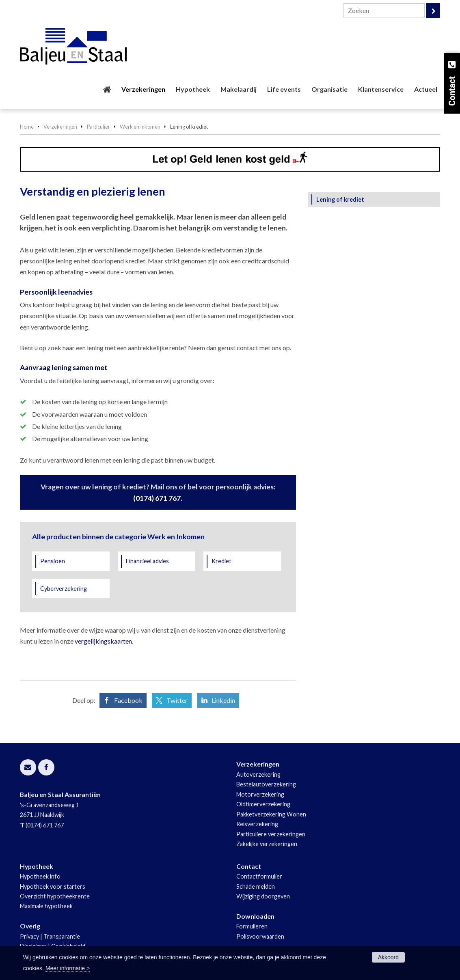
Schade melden (256, 886)
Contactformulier (259, 876)
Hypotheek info (40, 876)
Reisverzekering (257, 824)
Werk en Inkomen (140, 127)
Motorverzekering (260, 794)
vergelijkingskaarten (103, 641)
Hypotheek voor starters (53, 886)
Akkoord (388, 957)
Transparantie (62, 936)
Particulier (98, 127)
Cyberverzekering (64, 589)
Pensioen (53, 561)
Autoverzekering (258, 774)
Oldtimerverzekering (263, 804)
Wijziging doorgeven (263, 896)
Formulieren (252, 926)
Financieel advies (147, 561)
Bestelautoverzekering (266, 784)
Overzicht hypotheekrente (55, 896)
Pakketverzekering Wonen (271, 814)
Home (27, 127)
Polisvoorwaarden (260, 936)
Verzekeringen (60, 127)
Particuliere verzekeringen (271, 834)
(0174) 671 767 (157, 498)
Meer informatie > (68, 968)
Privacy (29, 936)
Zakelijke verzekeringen (267, 844)
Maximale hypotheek (46, 906)
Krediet (221, 561)
